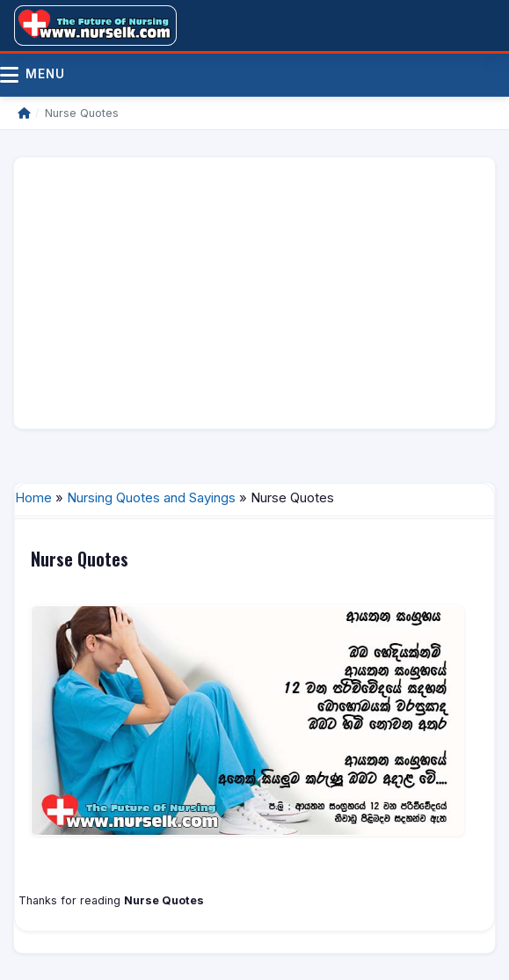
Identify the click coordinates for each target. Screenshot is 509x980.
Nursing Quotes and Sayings (151, 497)
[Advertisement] (255, 293)
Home (33, 497)
